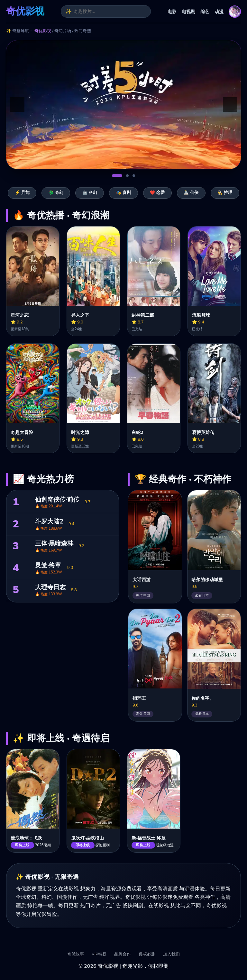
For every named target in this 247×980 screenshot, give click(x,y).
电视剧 (188, 12)
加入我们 (171, 954)
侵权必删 (147, 954)
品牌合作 (123, 954)
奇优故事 (76, 954)
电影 (172, 12)
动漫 (219, 12)
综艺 (205, 12)
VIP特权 (99, 954)
